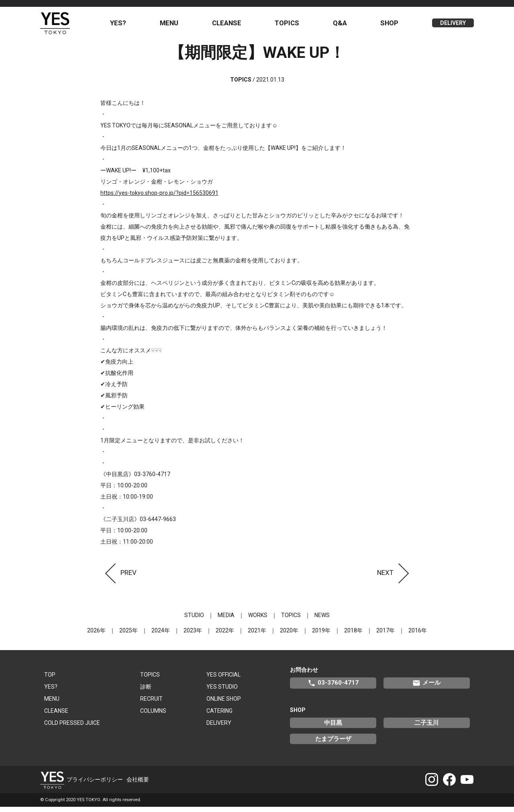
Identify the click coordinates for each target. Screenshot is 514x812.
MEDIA (226, 620)
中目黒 (333, 728)
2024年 (161, 635)
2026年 (96, 635)
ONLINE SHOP (224, 704)
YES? (124, 25)
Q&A (342, 25)
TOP (50, 679)
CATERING (219, 716)
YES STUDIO (222, 691)
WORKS (258, 620)
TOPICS (290, 25)
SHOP (391, 25)
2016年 (418, 635)
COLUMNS (153, 716)
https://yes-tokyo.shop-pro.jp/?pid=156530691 (159, 198)
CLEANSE (231, 25)
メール (426, 688)
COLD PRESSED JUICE (72, 728)
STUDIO (194, 620)
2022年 (225, 635)
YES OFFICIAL (223, 679)
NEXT (395, 577)
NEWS (322, 620)
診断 (146, 691)
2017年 (385, 635)
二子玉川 (426, 728)
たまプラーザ (333, 744)
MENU (174, 25)
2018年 (353, 635)
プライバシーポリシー (95, 784)
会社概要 (138, 784)
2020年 (289, 635)
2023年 (193, 635)
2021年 (257, 635)
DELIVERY (453, 26)
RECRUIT (151, 704)
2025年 (128, 635)
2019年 (321, 635)
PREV (118, 577)
